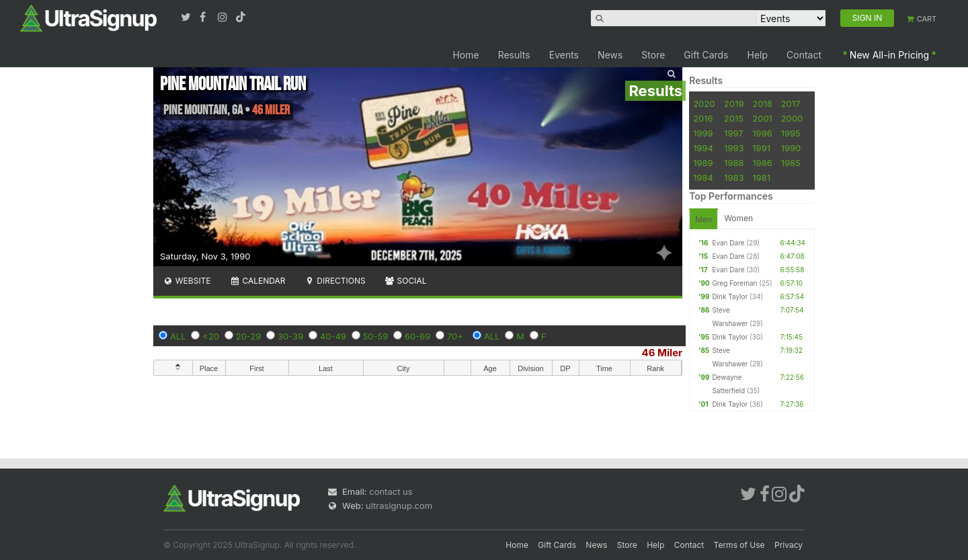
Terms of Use (739, 545)
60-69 (417, 336)
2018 (762, 104)
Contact (804, 55)
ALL (178, 336)
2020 (704, 104)
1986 (762, 163)
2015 (734, 118)
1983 (734, 177)
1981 (761, 177)
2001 (762, 118)
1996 (762, 133)
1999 (703, 133)
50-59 (376, 336)
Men (703, 219)
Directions (334, 281)
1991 (761, 148)
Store (653, 55)
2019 (734, 104)
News (610, 55)
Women (738, 218)
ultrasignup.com (399, 506)
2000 (792, 118)
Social (406, 281)
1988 (734, 163)
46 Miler (662, 353)
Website (187, 281)
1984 (703, 177)
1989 (703, 163)
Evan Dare (728, 243)
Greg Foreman (734, 283)
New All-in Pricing (889, 55)
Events (564, 55)
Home (466, 55)
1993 (734, 148)
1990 (791, 148)
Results (514, 55)
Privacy (789, 545)
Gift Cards (706, 55)
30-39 (290, 336)
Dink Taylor (730, 296)
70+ (455, 336)
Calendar (258, 281)
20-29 (249, 336)
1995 (791, 133)
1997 (734, 133)
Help (758, 55)
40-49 (333, 336)
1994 (703, 148)
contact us (391, 491)
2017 (791, 104)
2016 (703, 118)
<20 (211, 336)
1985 (791, 163)
